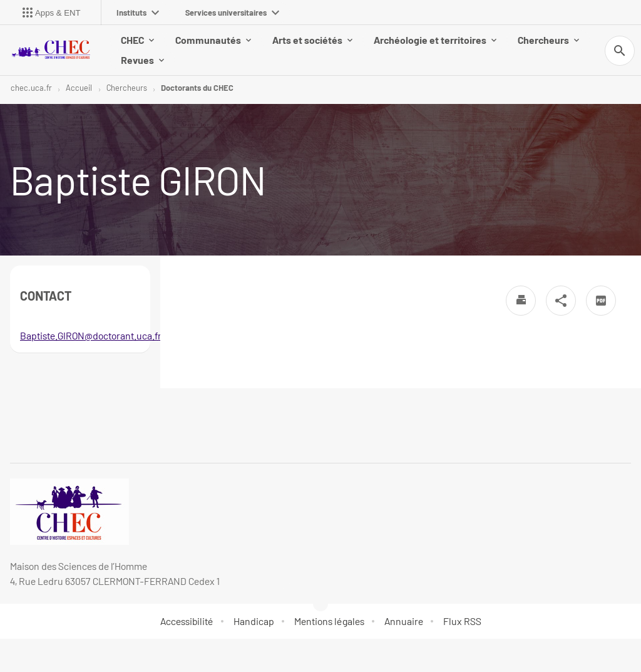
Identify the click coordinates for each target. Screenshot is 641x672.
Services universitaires (232, 13)
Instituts (138, 13)
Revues (142, 60)
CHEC (137, 40)
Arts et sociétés (312, 40)
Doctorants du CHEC (197, 88)
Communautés (213, 40)
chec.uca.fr (31, 88)
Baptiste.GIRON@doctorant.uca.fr (91, 335)
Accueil (79, 88)
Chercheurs (548, 40)
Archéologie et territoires (435, 40)
